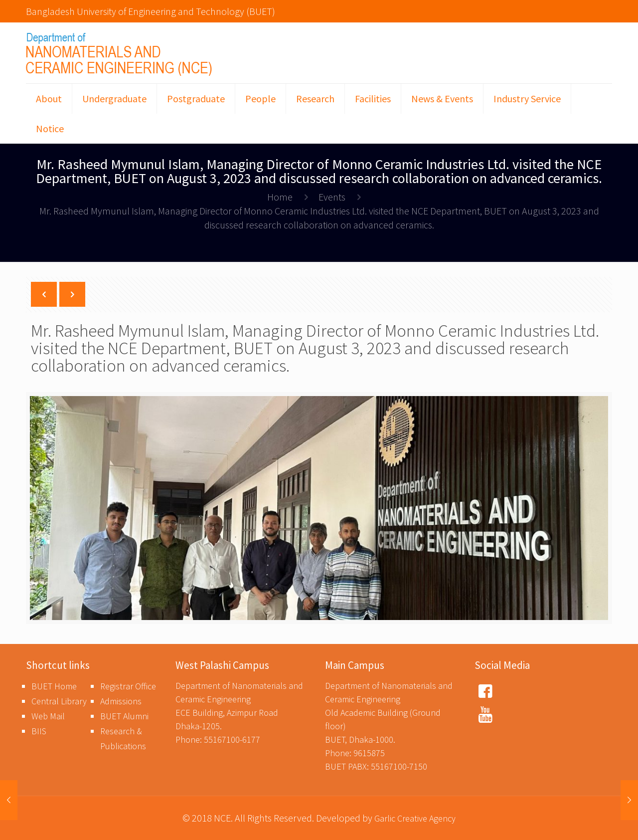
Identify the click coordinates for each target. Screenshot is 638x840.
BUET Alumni (124, 716)
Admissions (121, 701)
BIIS (39, 731)
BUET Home (54, 686)
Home (280, 197)
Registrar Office (128, 686)
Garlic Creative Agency (415, 818)
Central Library (59, 701)
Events (332, 197)
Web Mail (48, 716)
